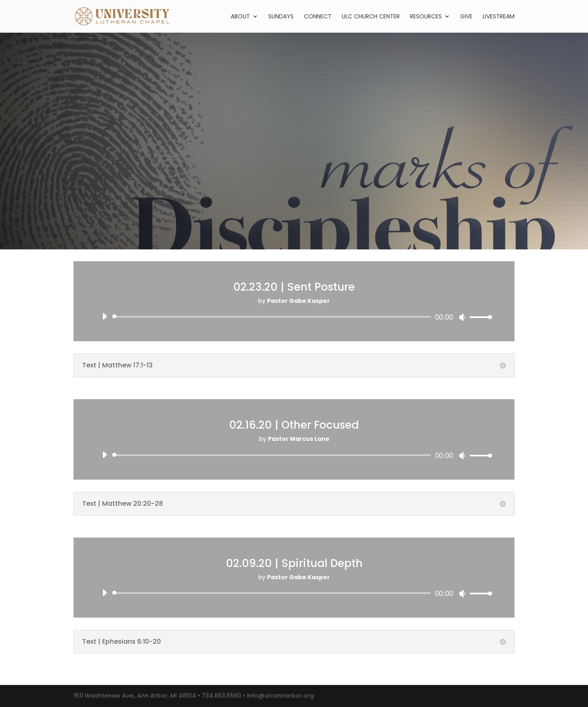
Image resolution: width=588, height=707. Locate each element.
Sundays (281, 17)
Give (466, 17)
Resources (426, 17)
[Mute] (462, 317)
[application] (294, 317)
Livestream (499, 17)
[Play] (105, 316)
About (240, 17)
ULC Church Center (371, 17)
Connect (318, 17)
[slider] (273, 317)
